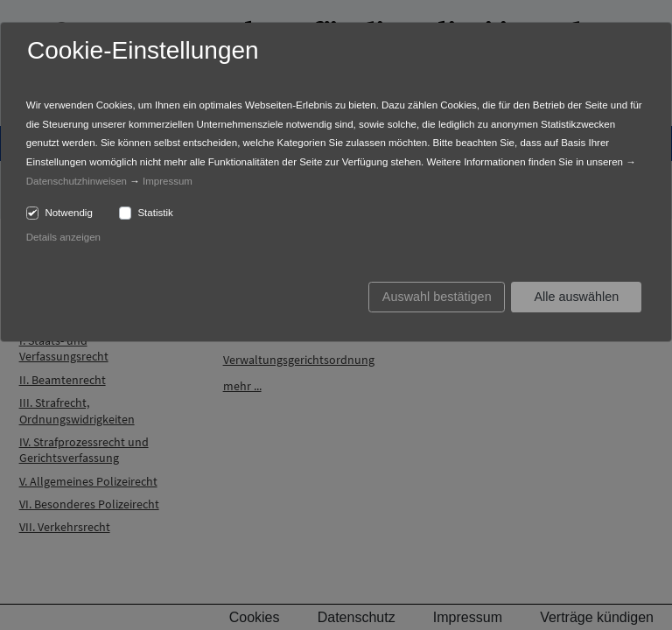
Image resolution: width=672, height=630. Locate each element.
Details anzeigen (63, 237)
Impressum (168, 181)
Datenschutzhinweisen (77, 181)
